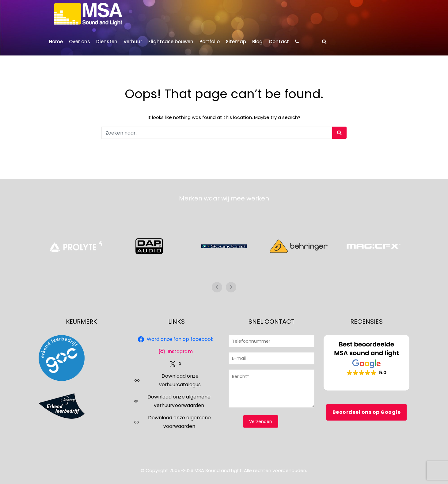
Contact (279, 42)
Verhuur (133, 42)
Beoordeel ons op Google (367, 412)
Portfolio (210, 42)
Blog (257, 42)
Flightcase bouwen (171, 42)
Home (56, 42)
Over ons (80, 42)
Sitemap (236, 42)
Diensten (107, 42)
